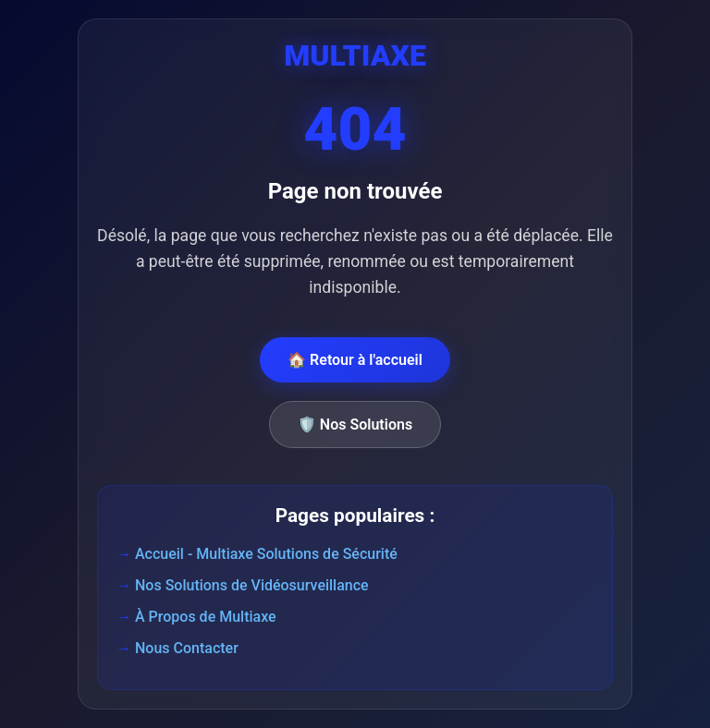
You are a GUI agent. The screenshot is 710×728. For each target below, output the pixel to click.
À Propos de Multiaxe (206, 617)
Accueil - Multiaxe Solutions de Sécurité (266, 554)
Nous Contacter (187, 648)
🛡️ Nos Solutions (355, 425)
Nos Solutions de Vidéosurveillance (252, 585)
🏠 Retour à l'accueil (355, 360)
